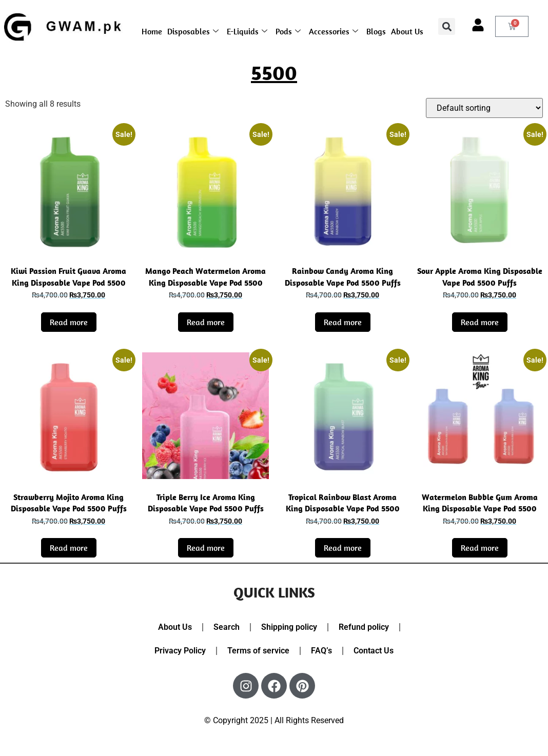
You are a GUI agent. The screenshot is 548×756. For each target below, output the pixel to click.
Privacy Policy (180, 651)
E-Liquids (247, 31)
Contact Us (374, 651)
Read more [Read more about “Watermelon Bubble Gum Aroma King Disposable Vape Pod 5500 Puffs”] (480, 548)
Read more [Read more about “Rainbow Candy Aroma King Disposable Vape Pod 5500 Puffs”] (343, 322)
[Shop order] (484, 108)
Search (227, 627)
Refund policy (364, 627)
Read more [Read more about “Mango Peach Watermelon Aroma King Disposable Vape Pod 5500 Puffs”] (206, 322)
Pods (288, 31)
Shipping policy (289, 627)
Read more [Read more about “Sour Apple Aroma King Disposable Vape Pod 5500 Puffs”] (480, 322)
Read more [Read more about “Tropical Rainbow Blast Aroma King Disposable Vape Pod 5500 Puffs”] (343, 548)
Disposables (193, 31)
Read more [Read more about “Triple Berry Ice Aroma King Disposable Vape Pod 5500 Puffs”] (206, 548)
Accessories (334, 31)
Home (152, 31)
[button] (447, 26)
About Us (407, 31)
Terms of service (258, 651)
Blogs (376, 31)
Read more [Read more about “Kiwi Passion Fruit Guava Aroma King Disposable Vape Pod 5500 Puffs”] (69, 322)
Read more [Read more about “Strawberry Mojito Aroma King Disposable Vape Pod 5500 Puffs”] (69, 548)
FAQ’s (321, 651)
